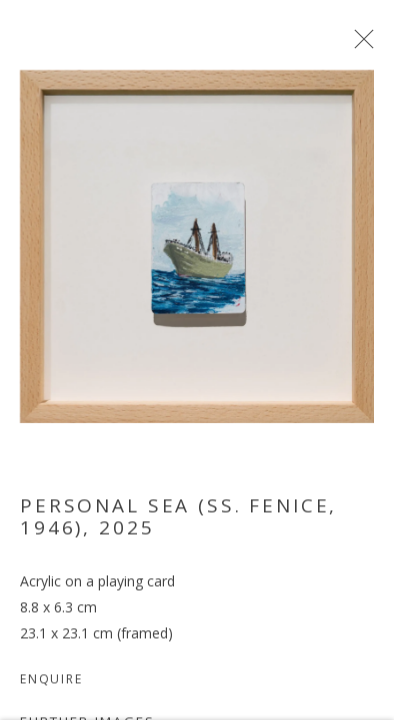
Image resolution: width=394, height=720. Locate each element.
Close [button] (363, 45)
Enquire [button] (51, 686)
